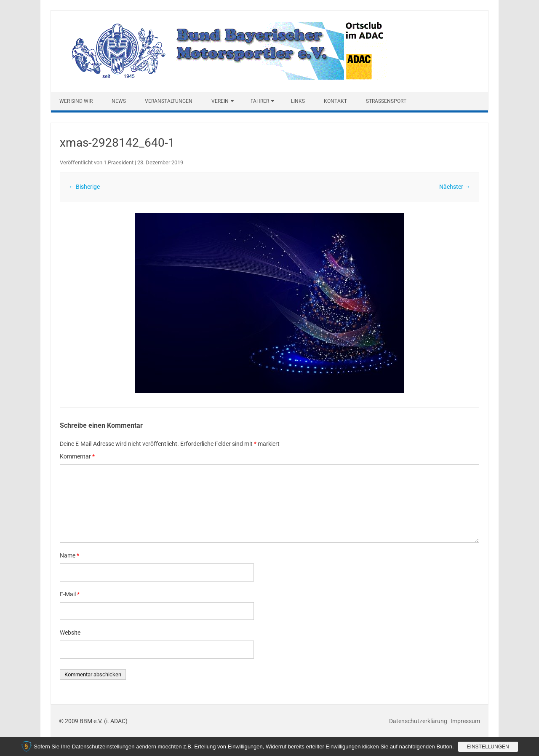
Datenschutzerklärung (419, 721)
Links (298, 101)
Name (69, 555)
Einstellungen (488, 747)
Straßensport (386, 101)
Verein (220, 101)
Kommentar (77, 456)
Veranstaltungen (169, 101)
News (119, 101)
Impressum (465, 721)
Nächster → (455, 187)
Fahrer (260, 101)
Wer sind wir (76, 101)
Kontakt (335, 101)
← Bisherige (84, 187)
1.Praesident (119, 162)
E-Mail (70, 594)
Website (70, 633)
